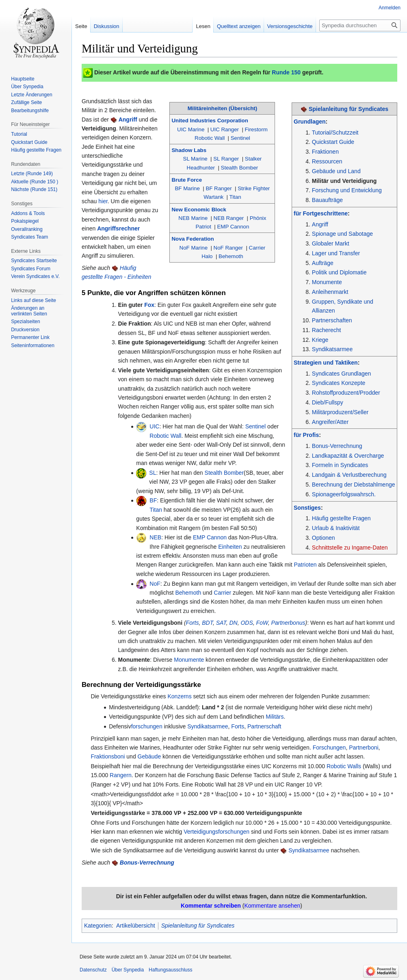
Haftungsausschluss (170, 970)
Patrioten (305, 565)
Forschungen (329, 747)
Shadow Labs (189, 150)
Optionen (324, 538)
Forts (193, 623)
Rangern (121, 775)
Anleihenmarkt (330, 292)
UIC (154, 426)
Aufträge (323, 263)
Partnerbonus (288, 623)
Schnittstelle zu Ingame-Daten (350, 548)
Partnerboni (364, 747)
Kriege (320, 340)
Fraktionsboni (108, 756)
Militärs (275, 717)
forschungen (147, 726)
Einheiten (230, 547)
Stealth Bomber (240, 168)
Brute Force (187, 180)
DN (233, 623)
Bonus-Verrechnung (337, 446)
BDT (207, 623)
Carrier (257, 248)
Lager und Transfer (336, 253)
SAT (221, 623)
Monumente (327, 282)
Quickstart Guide (333, 142)
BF (153, 500)
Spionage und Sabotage (342, 234)
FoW (262, 623)
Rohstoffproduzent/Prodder (346, 393)
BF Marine (187, 188)
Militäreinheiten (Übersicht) (222, 108)
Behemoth (231, 256)
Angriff (320, 224)
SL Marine (195, 159)
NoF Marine (194, 248)
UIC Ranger (225, 129)
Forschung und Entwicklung (347, 190)
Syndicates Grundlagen (342, 374)
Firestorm (256, 129)
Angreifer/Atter (330, 422)
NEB (155, 537)
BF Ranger (219, 188)
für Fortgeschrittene (321, 213)
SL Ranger (226, 159)
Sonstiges (307, 508)
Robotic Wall (210, 138)
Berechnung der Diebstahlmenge (354, 485)
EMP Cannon (233, 227)
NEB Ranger (229, 218)
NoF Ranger (228, 248)
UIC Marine (191, 129)
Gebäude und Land (336, 171)
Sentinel (240, 138)
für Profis (306, 435)
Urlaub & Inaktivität (336, 528)
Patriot (203, 227)
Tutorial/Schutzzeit (335, 133)
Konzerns (180, 696)
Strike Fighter (254, 188)
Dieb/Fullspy (328, 402)
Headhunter (201, 168)
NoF (155, 584)
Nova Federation (193, 239)
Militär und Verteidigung (344, 181)
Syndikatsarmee (332, 349)
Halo (207, 256)
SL (153, 473)
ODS (247, 623)
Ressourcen (327, 161)
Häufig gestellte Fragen (341, 518)
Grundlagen (310, 122)
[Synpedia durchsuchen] (360, 25)
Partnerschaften (332, 320)
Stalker (253, 159)
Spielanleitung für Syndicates (349, 109)
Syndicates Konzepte (339, 383)
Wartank (213, 197)
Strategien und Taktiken (326, 363)
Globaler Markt (331, 243)
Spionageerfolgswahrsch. (344, 494)
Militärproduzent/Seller (340, 412)
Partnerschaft (264, 726)
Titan (235, 197)
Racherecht (327, 330)
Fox (149, 305)
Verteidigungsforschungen (216, 832)
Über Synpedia (128, 970)
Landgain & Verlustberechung (349, 475)
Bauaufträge (327, 200)
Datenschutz (93, 970)
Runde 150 (286, 72)
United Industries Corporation (210, 121)
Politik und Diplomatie (339, 272)
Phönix (258, 218)
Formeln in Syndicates (340, 465)
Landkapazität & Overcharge (348, 456)
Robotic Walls (344, 766)
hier (103, 201)
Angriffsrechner (118, 228)
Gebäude (149, 756)
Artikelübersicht (136, 926)
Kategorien (98, 926)
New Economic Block (199, 210)
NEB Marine (193, 218)
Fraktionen (325, 152)
